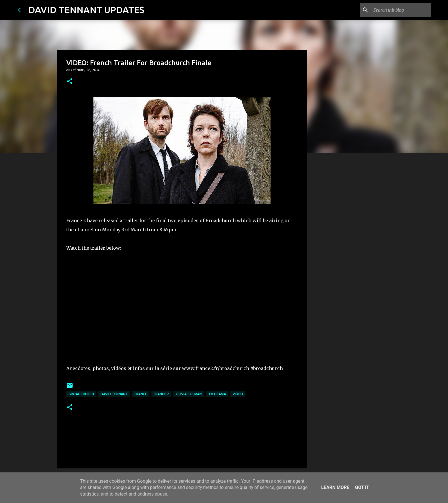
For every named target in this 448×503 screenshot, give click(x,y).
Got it (362, 487)
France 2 (161, 394)
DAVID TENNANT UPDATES (86, 10)
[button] (70, 82)
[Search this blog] (401, 10)
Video (238, 394)
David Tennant (114, 394)
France (141, 394)
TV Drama (217, 394)
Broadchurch (81, 394)
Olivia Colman (189, 394)
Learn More (335, 487)
